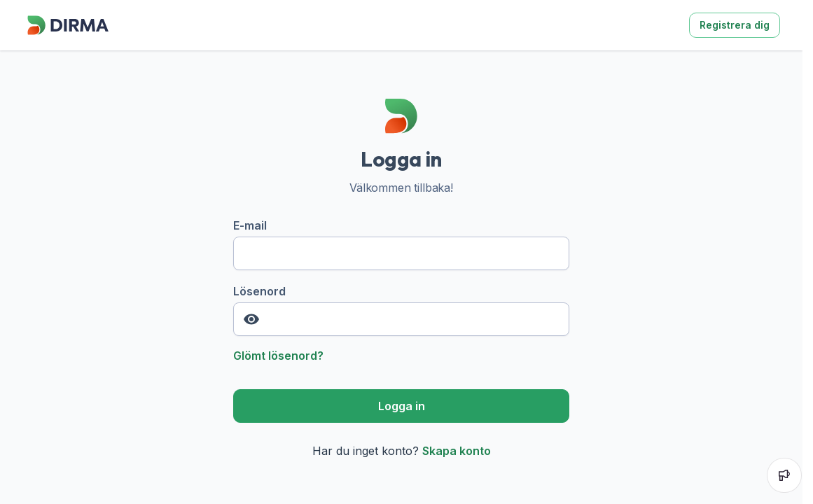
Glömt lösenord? (278, 356)
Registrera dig (735, 25)
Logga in (402, 406)
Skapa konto (457, 451)
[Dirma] (67, 35)
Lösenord (401, 310)
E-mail (401, 244)
